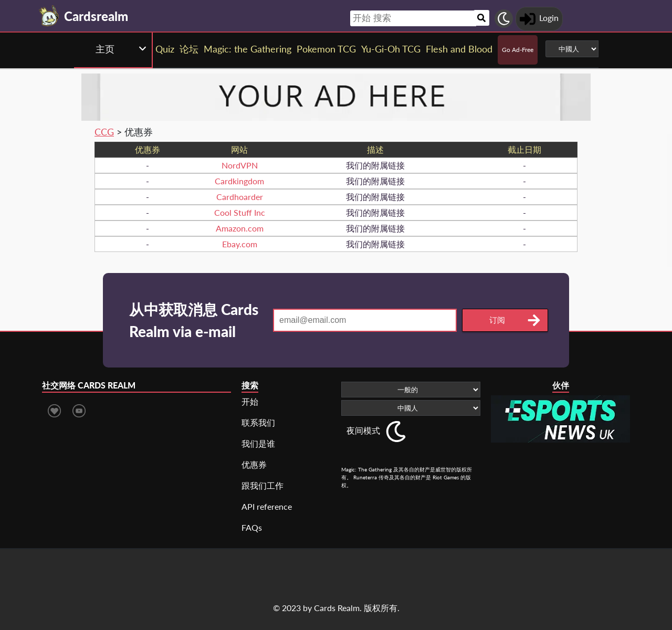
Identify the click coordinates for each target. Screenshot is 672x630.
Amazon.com (240, 228)
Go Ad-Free (518, 50)
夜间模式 (363, 430)
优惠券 (254, 464)
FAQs (252, 527)
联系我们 (258, 422)
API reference (267, 506)
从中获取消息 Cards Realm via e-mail (194, 320)
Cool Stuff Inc (240, 212)
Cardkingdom (239, 181)
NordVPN (240, 165)
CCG (104, 132)
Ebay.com (240, 244)
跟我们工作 (262, 485)
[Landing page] (49, 16)
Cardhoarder (240, 197)
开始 (250, 401)
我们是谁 (258, 443)
